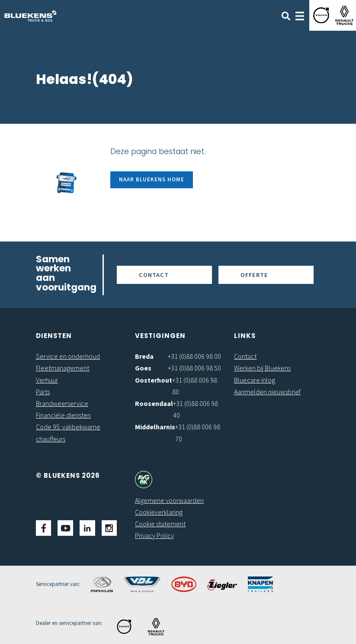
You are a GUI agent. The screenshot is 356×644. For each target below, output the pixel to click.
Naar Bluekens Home (152, 179)
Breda (144, 356)
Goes (143, 368)
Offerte (254, 275)
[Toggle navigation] (300, 15)
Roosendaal (154, 403)
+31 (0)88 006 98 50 (194, 368)
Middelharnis (155, 427)
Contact (154, 275)
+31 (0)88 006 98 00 (194, 356)
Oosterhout (154, 380)
